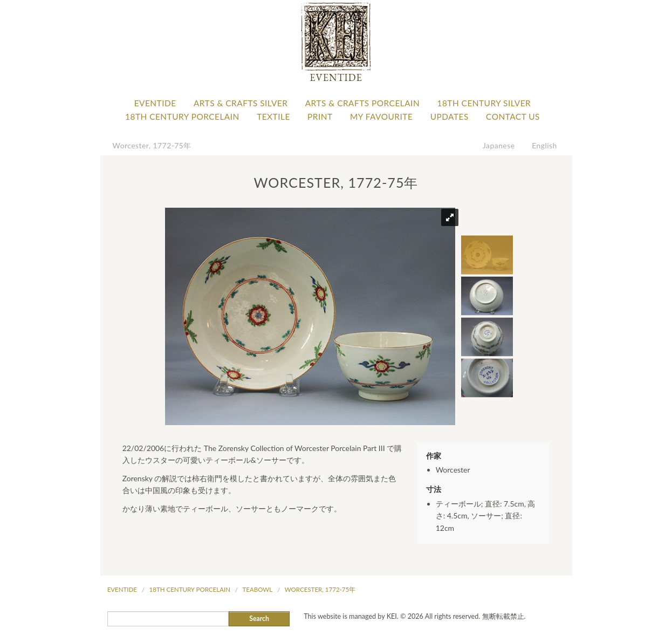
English (544, 145)
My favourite (381, 117)
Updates (450, 117)
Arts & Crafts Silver (241, 103)
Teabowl (258, 589)
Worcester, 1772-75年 (152, 145)
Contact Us (513, 117)
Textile (273, 117)
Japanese (499, 145)
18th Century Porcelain (182, 117)
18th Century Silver (484, 103)
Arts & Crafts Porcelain (362, 103)
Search (259, 619)
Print (320, 117)
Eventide (155, 103)
